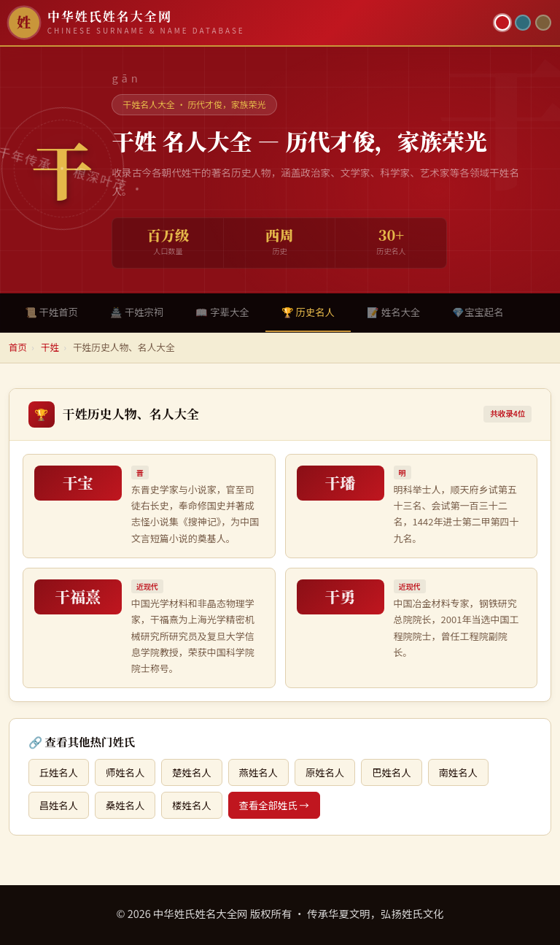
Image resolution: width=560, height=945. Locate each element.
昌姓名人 (59, 805)
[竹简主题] (543, 23)
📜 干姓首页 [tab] (51, 312)
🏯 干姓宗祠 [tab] (137, 312)
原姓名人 (325, 772)
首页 (18, 347)
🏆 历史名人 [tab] (308, 312)
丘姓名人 (59, 772)
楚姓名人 (191, 772)
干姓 (50, 347)
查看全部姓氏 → (274, 805)
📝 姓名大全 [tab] (393, 312)
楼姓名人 (191, 805)
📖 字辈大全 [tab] (222, 312)
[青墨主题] (523, 23)
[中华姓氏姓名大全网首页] (248, 23)
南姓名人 (458, 772)
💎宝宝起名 (478, 312)
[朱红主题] (502, 23)
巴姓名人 (391, 772)
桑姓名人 (125, 805)
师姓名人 (125, 772)
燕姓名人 (258, 772)
